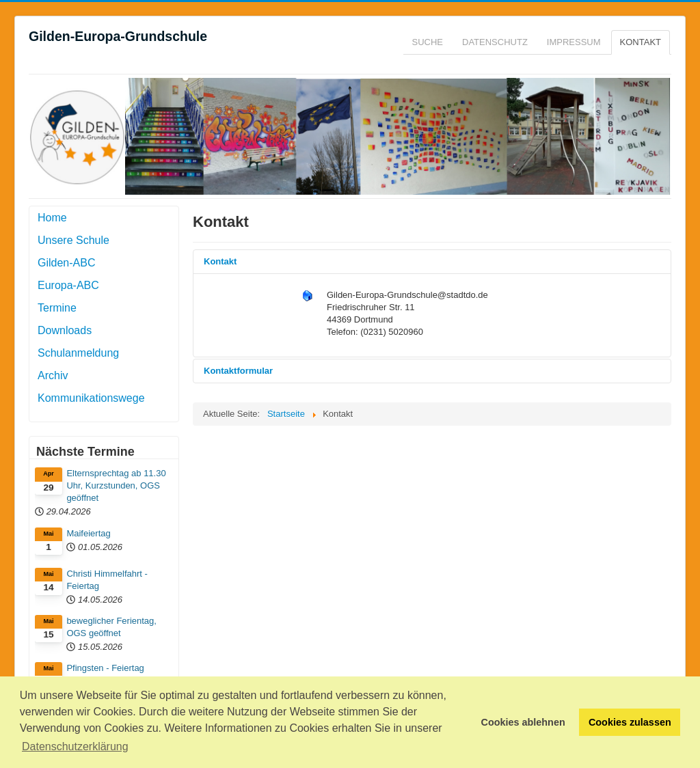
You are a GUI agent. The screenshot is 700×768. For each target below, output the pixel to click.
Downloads (65, 330)
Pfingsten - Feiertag (105, 668)
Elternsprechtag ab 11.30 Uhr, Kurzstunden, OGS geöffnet (116, 485)
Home (52, 218)
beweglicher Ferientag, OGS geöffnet (111, 627)
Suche (428, 42)
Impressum (574, 42)
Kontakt (641, 42)
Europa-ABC (68, 285)
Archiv (53, 375)
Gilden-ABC (66, 263)
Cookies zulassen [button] (630, 722)
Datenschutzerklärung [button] (75, 746)
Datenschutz (495, 42)
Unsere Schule (73, 240)
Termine (57, 308)
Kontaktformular (238, 371)
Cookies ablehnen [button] (523, 722)
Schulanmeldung (78, 353)
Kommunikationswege (91, 398)
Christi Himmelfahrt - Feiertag (107, 580)
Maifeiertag (88, 533)
